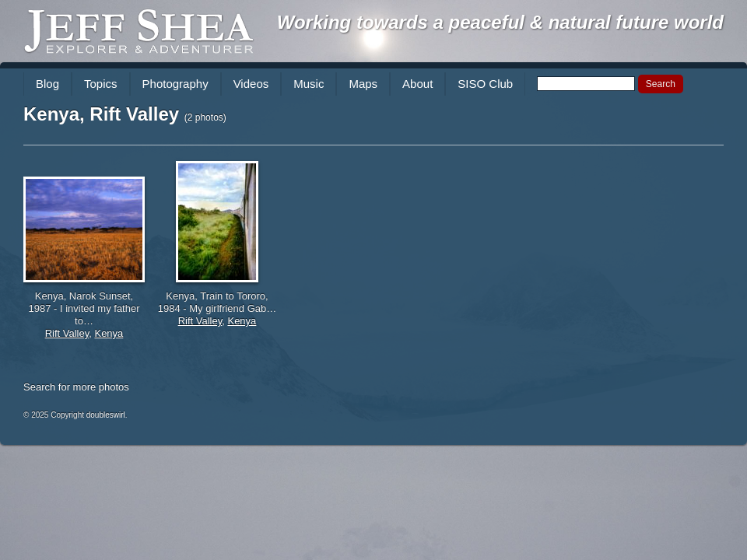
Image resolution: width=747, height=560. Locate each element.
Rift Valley (67, 333)
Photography (175, 84)
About (417, 84)
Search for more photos (76, 387)
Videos (251, 84)
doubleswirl (106, 415)
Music (309, 84)
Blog (47, 84)
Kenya (109, 333)
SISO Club (485, 84)
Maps (363, 84)
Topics (101, 84)
